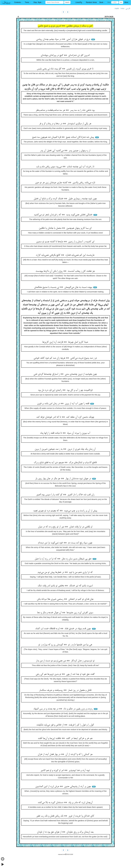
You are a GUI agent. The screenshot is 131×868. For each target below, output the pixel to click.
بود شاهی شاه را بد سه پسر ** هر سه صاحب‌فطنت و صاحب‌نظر (65, 110)
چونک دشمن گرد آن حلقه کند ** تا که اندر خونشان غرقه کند (66, 417)
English (117, 8)
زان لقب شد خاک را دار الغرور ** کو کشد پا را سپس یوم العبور (66, 495)
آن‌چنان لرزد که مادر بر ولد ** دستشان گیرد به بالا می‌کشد (66, 803)
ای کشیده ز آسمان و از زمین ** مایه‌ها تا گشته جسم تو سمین (66, 242)
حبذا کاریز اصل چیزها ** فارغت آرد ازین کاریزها (66, 342)
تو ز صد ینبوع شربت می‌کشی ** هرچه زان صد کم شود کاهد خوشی (66, 358)
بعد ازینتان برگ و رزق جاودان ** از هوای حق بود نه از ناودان (66, 832)
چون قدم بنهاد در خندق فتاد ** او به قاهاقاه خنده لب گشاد (63, 629)
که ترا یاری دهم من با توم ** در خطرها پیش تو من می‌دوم (65, 572)
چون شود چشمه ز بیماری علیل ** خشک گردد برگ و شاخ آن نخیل (66, 199)
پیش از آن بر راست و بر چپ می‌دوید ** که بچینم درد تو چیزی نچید (65, 511)
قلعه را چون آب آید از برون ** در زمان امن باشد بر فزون (63, 404)
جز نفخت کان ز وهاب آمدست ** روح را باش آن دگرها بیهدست (66, 271)
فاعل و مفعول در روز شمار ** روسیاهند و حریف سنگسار (66, 690)
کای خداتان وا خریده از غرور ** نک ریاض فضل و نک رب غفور (65, 816)
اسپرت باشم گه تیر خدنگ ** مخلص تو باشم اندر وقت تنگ (66, 586)
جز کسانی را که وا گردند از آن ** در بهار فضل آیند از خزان (65, 754)
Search (67, 2)
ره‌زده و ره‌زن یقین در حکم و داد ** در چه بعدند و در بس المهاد (63, 709)
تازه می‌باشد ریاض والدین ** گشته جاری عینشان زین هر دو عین (65, 183)
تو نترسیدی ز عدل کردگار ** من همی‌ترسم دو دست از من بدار (66, 661)
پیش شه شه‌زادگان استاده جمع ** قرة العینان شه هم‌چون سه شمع (63, 137)
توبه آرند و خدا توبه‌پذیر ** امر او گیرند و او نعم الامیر (65, 770)
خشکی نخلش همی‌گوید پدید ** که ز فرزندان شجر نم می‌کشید (63, 215)
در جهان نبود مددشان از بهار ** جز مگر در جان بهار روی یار (63, 479)
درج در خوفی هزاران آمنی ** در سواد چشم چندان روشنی (63, 39)
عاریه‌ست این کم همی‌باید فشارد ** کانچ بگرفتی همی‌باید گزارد (65, 255)
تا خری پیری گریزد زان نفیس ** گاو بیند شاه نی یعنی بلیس (65, 69)
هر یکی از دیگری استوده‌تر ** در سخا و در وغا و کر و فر (66, 124)
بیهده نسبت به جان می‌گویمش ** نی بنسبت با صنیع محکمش (63, 287)
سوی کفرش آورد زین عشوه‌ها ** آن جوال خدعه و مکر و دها (65, 613)
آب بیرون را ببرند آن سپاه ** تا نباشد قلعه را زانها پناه (66, 433)
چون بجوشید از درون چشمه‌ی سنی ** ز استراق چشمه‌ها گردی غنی (65, 374)
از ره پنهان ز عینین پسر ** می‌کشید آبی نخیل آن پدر (66, 151)
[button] (18, 2)
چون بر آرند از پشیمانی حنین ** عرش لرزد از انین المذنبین (63, 787)
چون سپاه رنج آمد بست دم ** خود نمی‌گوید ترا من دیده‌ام (65, 543)
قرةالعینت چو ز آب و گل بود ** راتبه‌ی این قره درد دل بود (66, 390)
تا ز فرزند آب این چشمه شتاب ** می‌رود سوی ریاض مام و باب (66, 167)
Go (121, 2)
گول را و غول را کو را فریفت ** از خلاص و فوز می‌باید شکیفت (65, 725)
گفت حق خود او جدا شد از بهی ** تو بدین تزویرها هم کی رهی (65, 674)
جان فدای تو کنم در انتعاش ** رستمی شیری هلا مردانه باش (65, 599)
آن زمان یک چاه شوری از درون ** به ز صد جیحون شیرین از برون (65, 449)
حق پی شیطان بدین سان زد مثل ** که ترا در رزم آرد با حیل (63, 559)
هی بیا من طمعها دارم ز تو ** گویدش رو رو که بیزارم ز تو (66, 645)
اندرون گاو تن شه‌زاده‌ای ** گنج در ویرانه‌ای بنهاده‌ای (65, 55)
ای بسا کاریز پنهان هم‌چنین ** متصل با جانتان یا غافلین (66, 228)
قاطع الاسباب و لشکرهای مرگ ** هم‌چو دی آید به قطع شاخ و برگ (65, 463)
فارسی (128, 9)
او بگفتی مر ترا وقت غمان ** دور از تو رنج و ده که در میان (65, 527)
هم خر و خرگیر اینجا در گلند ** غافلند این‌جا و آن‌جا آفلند (65, 738)
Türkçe (122, 8)
